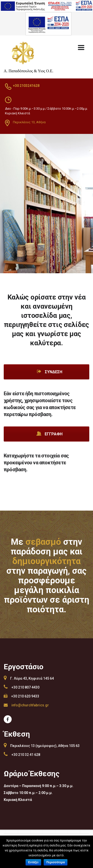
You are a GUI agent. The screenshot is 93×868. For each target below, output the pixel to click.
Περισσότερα (56, 862)
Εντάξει (33, 862)
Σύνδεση (49, 372)
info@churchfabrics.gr (30, 705)
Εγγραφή (49, 434)
